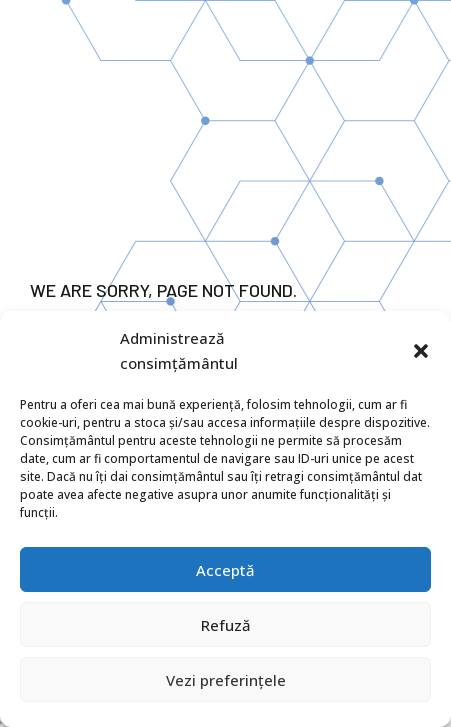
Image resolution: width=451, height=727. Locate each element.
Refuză (226, 625)
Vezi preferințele (226, 680)
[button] (421, 351)
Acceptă (225, 570)
